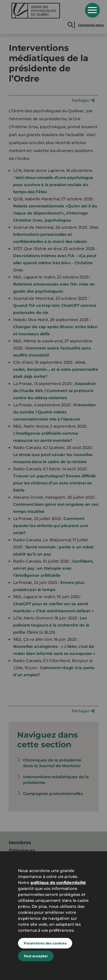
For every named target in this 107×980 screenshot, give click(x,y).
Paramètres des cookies (45, 943)
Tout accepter (36, 956)
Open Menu (92, 10)
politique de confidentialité (58, 883)
